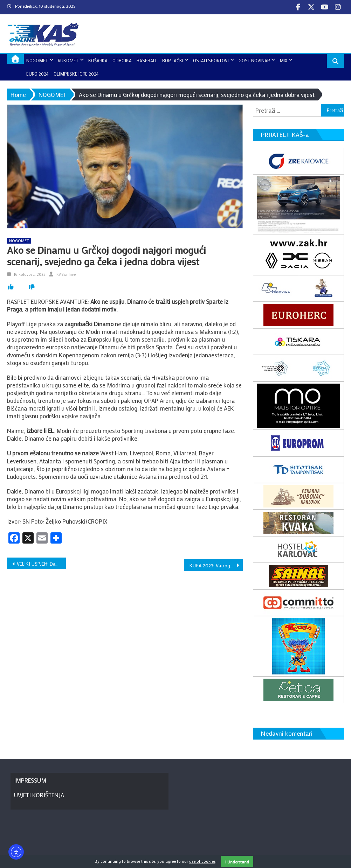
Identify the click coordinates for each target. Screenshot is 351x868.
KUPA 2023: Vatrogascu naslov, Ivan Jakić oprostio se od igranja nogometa (216, 565)
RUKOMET (68, 60)
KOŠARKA (98, 60)
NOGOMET (37, 60)
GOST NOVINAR (254, 60)
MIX (283, 60)
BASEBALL (147, 60)
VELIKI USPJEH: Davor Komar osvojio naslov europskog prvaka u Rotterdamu (41, 564)
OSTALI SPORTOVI (211, 60)
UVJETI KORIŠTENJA (39, 795)
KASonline (66, 274)
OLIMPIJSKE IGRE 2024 (76, 74)
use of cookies (202, 861)
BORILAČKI (173, 60)
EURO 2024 (37, 74)
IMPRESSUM (30, 780)
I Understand (237, 862)
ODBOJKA (122, 60)
